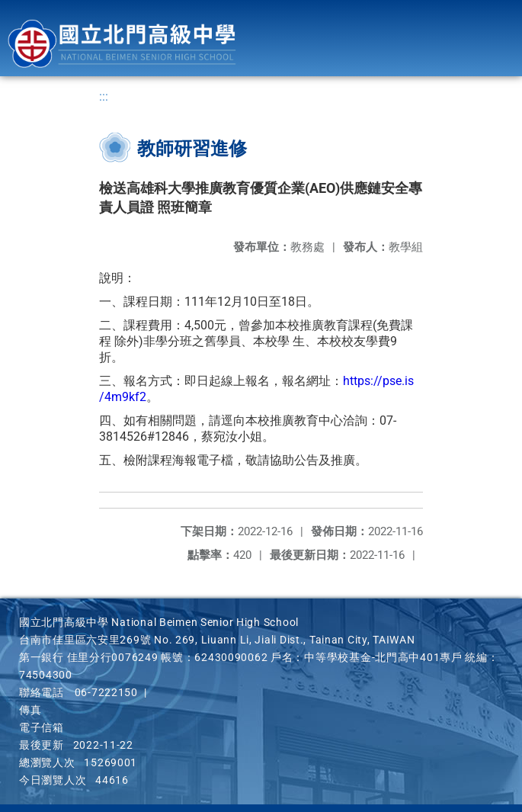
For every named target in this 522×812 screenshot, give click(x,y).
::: (104, 96)
